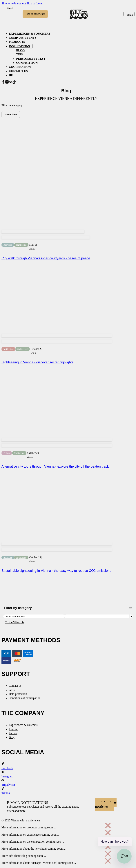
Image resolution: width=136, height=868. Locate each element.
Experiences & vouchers (29, 34)
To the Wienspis (15, 622)
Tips (19, 54)
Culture (7, 453)
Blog (20, 50)
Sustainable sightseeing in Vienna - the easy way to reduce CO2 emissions (56, 571)
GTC (12, 690)
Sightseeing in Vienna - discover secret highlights (37, 362)
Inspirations (19, 46)
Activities (8, 245)
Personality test (31, 59)
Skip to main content (14, 3)
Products (17, 42)
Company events (23, 38)
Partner (13, 733)
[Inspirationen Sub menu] (31, 46)
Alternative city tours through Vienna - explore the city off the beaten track (55, 466)
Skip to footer (35, 3)
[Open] (129, 14)
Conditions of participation (25, 698)
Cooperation (20, 67)
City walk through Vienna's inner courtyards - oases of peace (46, 258)
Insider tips (8, 349)
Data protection (18, 694)
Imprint (13, 729)
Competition (27, 63)
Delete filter (11, 114)
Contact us (18, 71)
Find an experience (35, 14)
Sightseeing (21, 245)
